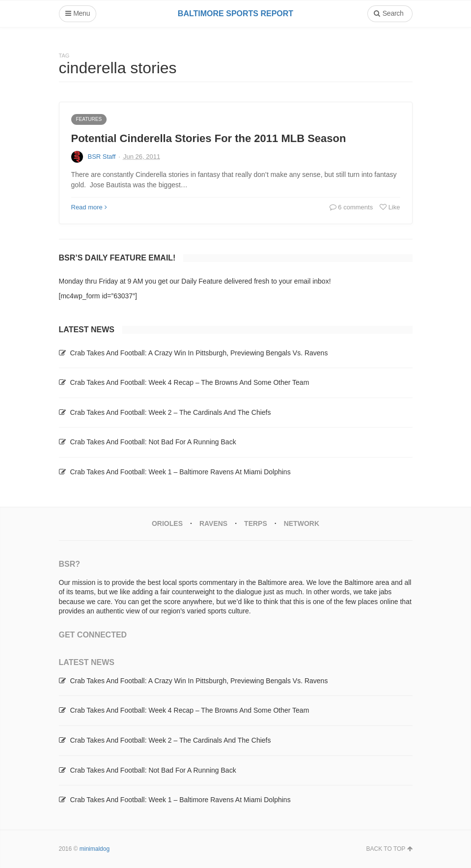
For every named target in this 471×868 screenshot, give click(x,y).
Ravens (213, 523)
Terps (256, 523)
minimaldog (95, 849)
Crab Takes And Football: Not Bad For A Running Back (153, 442)
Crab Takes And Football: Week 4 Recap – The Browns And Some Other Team (189, 382)
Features (89, 119)
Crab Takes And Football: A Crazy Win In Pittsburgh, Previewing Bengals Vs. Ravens (199, 353)
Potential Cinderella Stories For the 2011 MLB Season (209, 138)
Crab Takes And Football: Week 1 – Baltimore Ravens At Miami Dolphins (180, 472)
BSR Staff (102, 157)
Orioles (167, 523)
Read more (89, 207)
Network (302, 523)
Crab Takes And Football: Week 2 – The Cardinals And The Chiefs (170, 412)
